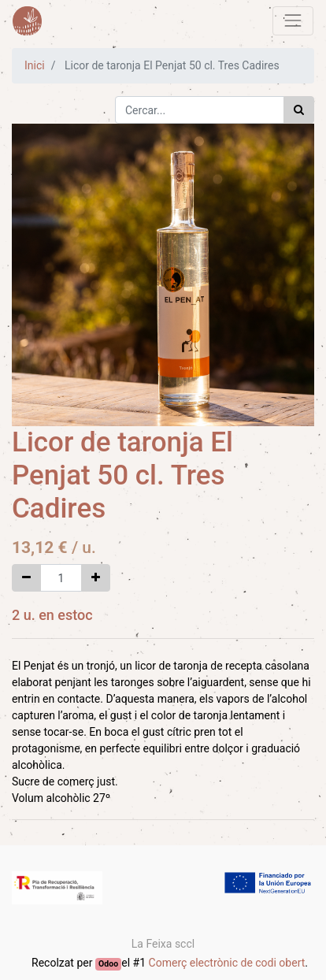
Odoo (108, 964)
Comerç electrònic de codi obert (227, 963)
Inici (35, 65)
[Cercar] (299, 110)
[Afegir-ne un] (96, 578)
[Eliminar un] (26, 578)
